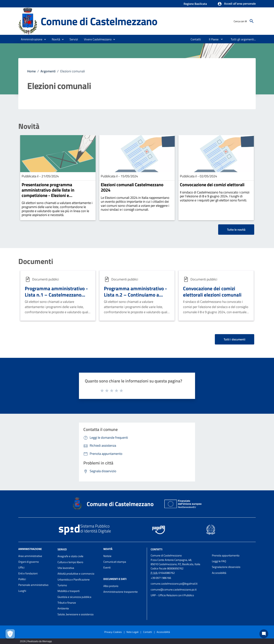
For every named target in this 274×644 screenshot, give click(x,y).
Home (31, 71)
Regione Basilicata (195, 4)
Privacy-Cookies (113, 632)
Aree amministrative (30, 556)
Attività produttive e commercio (76, 574)
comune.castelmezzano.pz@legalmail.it (174, 584)
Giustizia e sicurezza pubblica (74, 597)
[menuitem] (196, 39)
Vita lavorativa (66, 568)
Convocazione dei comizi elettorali (212, 185)
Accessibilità (219, 573)
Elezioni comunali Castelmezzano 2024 (132, 187)
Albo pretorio (111, 586)
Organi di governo (29, 562)
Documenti (36, 261)
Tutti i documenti (235, 339)
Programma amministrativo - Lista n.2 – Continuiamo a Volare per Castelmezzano (135, 295)
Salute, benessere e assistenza (76, 614)
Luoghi (22, 591)
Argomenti (48, 71)
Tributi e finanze (67, 603)
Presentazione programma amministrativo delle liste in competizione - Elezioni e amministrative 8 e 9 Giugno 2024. (54, 193)
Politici (22, 579)
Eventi (107, 567)
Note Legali (132, 632)
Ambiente (63, 608)
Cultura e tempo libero (70, 562)
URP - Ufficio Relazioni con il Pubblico (172, 595)
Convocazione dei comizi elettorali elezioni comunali (212, 291)
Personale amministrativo (33, 585)
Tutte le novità (236, 230)
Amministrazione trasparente (121, 592)
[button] (237, 4)
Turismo (62, 585)
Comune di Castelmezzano (99, 21)
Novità (29, 126)
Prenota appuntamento (226, 555)
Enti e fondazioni (28, 573)
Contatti (157, 549)
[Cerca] (252, 21)
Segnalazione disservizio (226, 567)
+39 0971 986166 (161, 578)
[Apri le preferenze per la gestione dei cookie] (10, 634)
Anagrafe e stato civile (70, 556)
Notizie (107, 556)
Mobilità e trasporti (68, 591)
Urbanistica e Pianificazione (74, 579)
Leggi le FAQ (219, 561)
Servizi (62, 549)
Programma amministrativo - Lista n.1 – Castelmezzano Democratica (56, 295)
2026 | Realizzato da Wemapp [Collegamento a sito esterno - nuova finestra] (36, 641)
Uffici (21, 567)
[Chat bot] (264, 634)
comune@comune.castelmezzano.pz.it (174, 589)
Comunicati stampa (115, 562)
